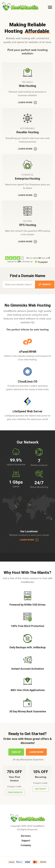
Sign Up (16, 752)
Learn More (27, 103)
